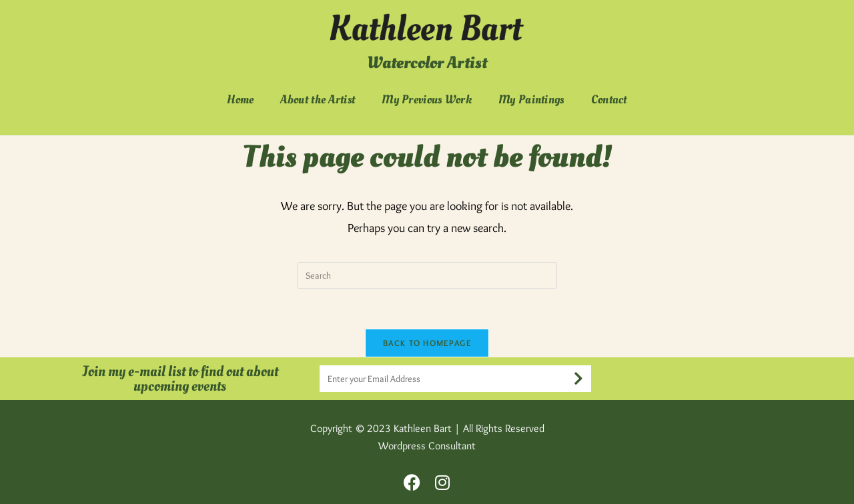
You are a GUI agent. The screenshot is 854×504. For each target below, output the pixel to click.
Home (240, 100)
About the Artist (318, 100)
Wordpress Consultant (427, 446)
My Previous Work (427, 100)
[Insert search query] (427, 275)
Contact (609, 100)
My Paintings (531, 100)
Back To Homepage (427, 343)
